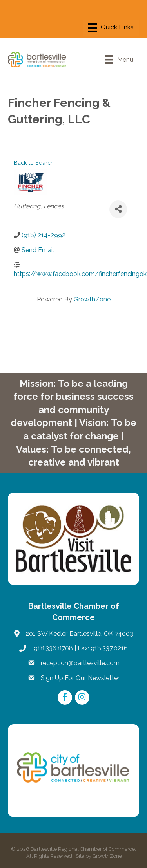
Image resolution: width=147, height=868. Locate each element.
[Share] (118, 209)
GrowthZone (92, 299)
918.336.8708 (53, 648)
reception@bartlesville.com (80, 663)
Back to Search (34, 163)
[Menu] (111, 28)
